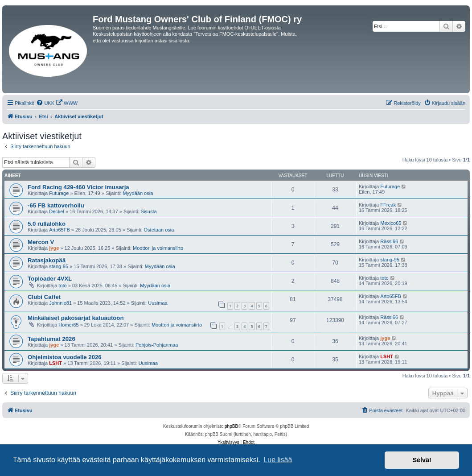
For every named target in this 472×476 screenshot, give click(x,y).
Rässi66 (389, 241)
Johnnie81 (60, 303)
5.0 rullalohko (47, 224)
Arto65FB (59, 230)
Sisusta (149, 211)
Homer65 (68, 325)
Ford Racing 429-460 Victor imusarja (78, 187)
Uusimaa (158, 303)
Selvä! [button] (422, 460)
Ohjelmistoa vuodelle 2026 (65, 357)
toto (62, 286)
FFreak (388, 205)
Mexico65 (391, 223)
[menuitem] (45, 103)
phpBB (231, 426)
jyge (54, 248)
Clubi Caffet (44, 297)
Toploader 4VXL (50, 279)
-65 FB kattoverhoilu (56, 205)
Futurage (59, 193)
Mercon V (41, 242)
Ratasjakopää (47, 260)
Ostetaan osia (159, 230)
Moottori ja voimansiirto (158, 248)
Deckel (57, 211)
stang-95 (59, 266)
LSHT (55, 363)
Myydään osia (138, 193)
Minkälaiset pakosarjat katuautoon (76, 318)
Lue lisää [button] (278, 460)
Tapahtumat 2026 (51, 339)
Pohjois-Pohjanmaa (157, 345)
